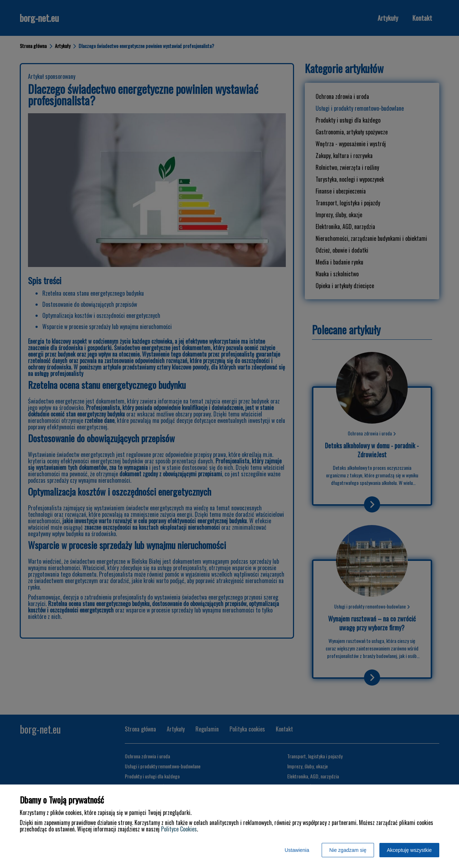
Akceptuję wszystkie (409, 850)
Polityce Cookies (179, 829)
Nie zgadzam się (348, 850)
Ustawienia (297, 850)
